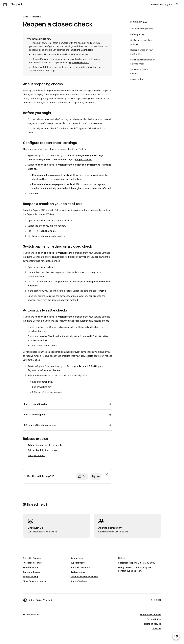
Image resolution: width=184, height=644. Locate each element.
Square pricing (30, 577)
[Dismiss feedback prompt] (107, 474)
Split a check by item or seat (43, 450)
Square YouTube (79, 581)
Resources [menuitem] (157, 5)
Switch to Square (32, 572)
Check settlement (51, 370)
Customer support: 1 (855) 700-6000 (137, 563)
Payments (37, 17)
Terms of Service (152, 624)
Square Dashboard (83, 50)
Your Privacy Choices (151, 615)
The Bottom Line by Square (84, 577)
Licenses (156, 628)
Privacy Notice (154, 619)
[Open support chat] (176, 636)
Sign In (169, 5)
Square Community (80, 567)
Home (26, 17)
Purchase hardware (33, 563)
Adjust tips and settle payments (45, 445)
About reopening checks (142, 29)
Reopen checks (83, 160)
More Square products (34, 581)
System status (78, 572)
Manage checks (36, 456)
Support (17, 4)
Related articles (137, 79)
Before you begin (139, 34)
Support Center (78, 563)
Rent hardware (30, 567)
